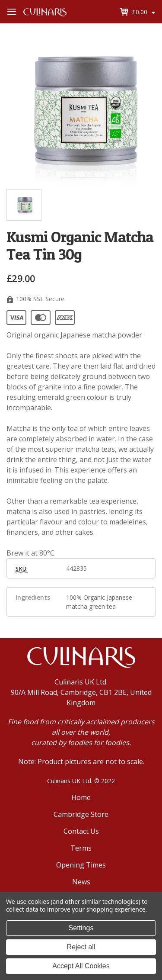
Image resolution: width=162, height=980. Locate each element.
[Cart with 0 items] (144, 12)
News (81, 882)
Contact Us (81, 831)
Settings (81, 928)
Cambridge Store (81, 814)
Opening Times (81, 865)
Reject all (81, 947)
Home (81, 797)
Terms (81, 848)
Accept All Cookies (81, 966)
